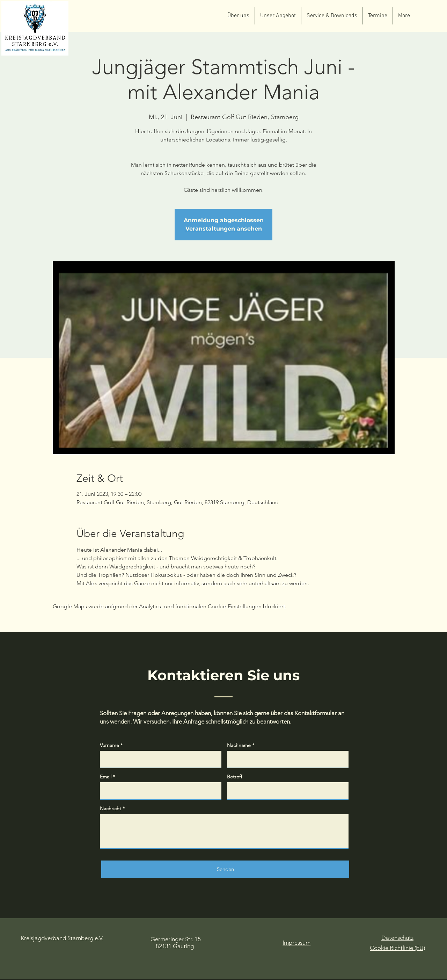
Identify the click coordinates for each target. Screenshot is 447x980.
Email (106, 777)
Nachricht (111, 808)
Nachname (239, 745)
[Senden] (225, 869)
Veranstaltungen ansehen (224, 229)
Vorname (109, 745)
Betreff (235, 777)
